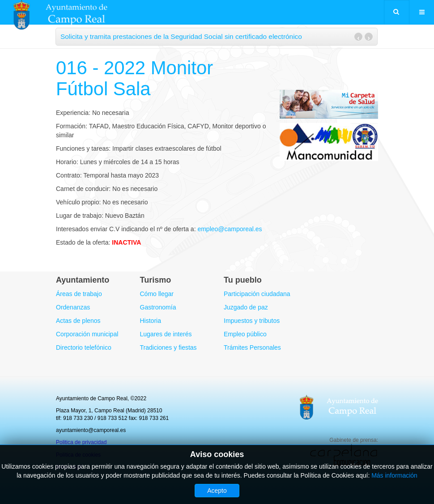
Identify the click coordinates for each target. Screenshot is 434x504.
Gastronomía (158, 307)
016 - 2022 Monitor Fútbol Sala (135, 78)
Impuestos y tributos (252, 321)
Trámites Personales (252, 347)
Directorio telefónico (84, 347)
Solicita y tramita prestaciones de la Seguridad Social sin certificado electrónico (181, 36)
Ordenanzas (73, 307)
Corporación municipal (87, 334)
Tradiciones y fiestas (168, 347)
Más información (394, 475)
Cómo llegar (157, 294)
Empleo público (245, 334)
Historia (151, 321)
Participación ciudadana (257, 294)
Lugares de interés (166, 334)
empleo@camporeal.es (230, 229)
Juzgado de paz (246, 307)
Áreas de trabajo (79, 294)
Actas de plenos (78, 321)
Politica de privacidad (81, 442)
